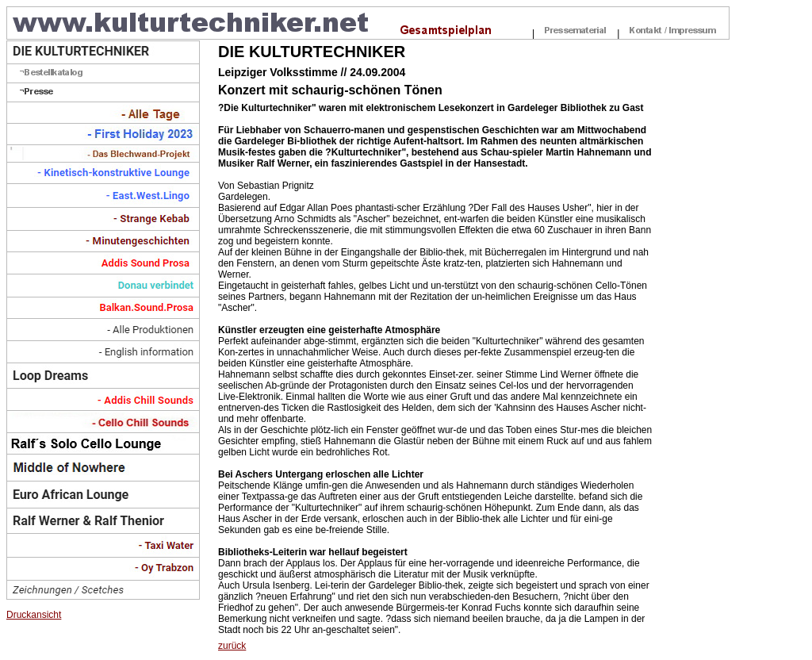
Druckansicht (34, 615)
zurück (232, 646)
